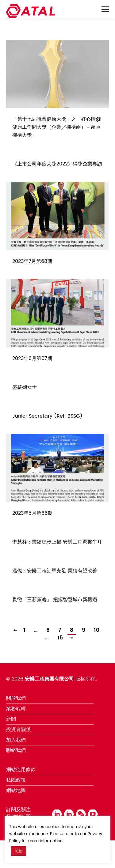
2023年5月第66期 (32, 513)
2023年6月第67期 (32, 358)
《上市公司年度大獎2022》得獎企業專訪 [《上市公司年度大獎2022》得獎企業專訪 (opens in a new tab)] (57, 164)
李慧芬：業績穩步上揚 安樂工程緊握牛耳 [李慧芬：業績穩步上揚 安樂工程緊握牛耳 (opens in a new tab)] (57, 542)
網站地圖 (16, 790)
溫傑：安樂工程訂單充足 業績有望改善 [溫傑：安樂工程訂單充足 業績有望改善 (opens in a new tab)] (55, 571)
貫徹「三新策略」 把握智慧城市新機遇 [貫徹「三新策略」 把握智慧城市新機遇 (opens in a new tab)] (55, 600)
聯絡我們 (16, 750)
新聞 (11, 719)
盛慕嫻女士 (25, 387)
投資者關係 (18, 730)
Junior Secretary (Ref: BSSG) (47, 416)
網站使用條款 (21, 770)
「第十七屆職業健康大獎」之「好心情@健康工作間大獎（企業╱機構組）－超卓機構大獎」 (57, 127)
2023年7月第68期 (32, 261)
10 (97, 630)
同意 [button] (18, 851)
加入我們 (16, 740)
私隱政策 (16, 780)
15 (60, 638)
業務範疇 (16, 709)
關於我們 (16, 698)
